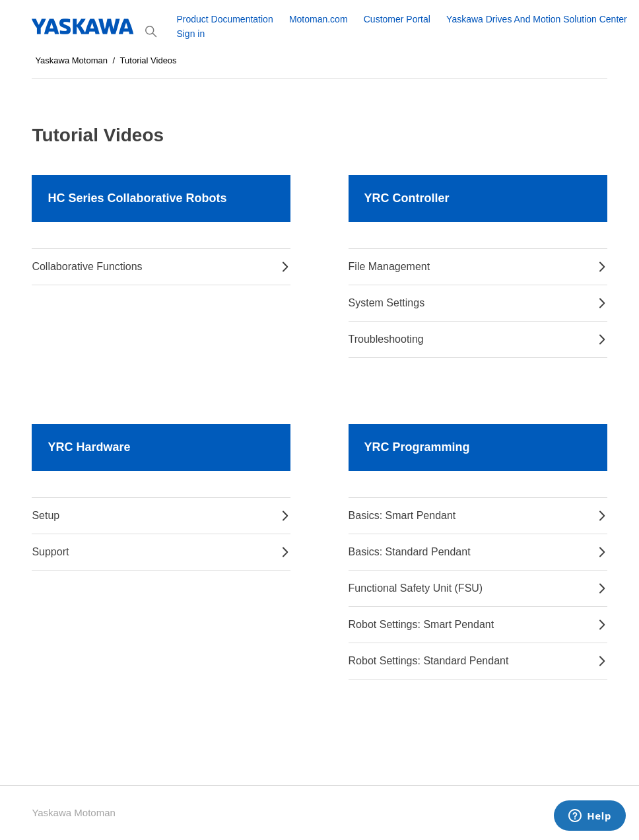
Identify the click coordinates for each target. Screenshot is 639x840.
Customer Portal (397, 19)
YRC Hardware (89, 447)
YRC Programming (417, 447)
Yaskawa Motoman (71, 60)
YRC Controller (407, 198)
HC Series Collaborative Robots (137, 198)
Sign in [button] (190, 34)
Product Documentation (224, 19)
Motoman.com (319, 19)
